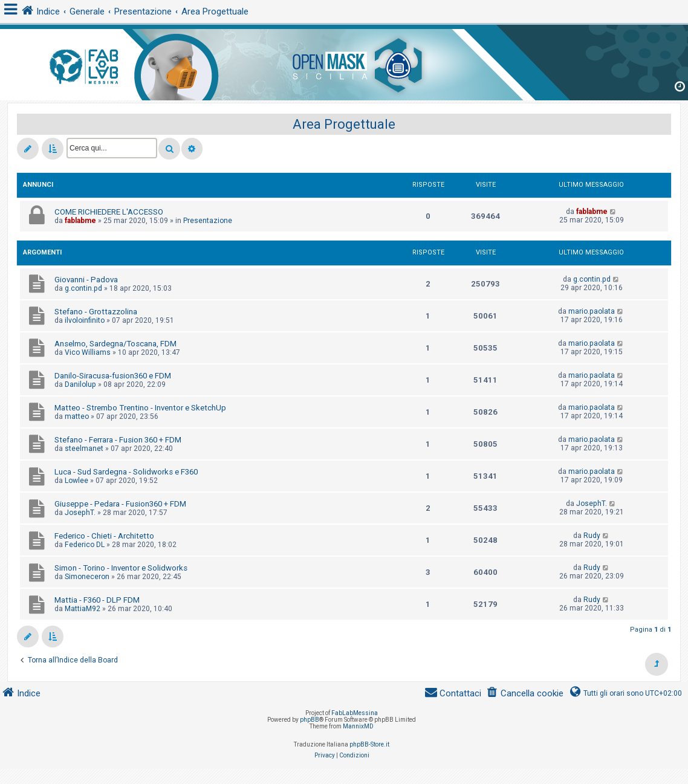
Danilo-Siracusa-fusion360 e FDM (113, 376)
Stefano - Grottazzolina (96, 312)
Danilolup (80, 384)
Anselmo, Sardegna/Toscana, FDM (115, 344)
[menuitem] (525, 694)
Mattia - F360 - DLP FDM (97, 600)
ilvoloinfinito (85, 320)
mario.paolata (592, 311)
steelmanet (84, 449)
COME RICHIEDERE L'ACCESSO (109, 212)
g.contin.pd (83, 288)
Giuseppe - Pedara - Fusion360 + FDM (120, 504)
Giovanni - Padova (86, 280)
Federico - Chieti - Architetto (104, 536)
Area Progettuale (344, 124)
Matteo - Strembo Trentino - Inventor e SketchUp (140, 408)
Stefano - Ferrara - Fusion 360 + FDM (118, 440)
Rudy (592, 536)
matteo (77, 416)
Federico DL (85, 545)
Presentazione (208, 221)
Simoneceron (87, 577)
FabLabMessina (355, 713)
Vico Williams (88, 352)
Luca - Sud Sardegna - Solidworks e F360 (126, 472)
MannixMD (358, 726)
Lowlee (76, 481)
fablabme (80, 221)
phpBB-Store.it (369, 744)
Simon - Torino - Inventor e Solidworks (121, 568)
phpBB (310, 720)
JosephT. (80, 513)
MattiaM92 (83, 609)
